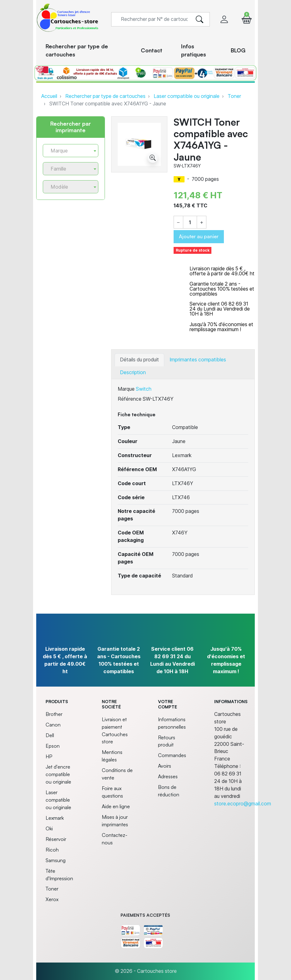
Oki (49, 828)
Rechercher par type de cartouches (105, 96)
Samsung (56, 860)
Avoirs (165, 766)
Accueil (49, 96)
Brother (54, 714)
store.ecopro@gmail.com (243, 804)
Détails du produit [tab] (139, 360)
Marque (126, 389)
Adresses (168, 776)
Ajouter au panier (199, 236)
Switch (144, 389)
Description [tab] (133, 372)
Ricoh (52, 850)
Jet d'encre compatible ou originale (58, 774)
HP (49, 756)
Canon (53, 725)
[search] (200, 19)
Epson (53, 746)
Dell (50, 735)
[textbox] (68, 151)
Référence (130, 399)
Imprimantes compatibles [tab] (198, 360)
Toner (234, 96)
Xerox (52, 899)
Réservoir (56, 839)
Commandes (172, 755)
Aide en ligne (116, 806)
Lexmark (55, 818)
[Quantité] (190, 223)
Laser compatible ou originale (187, 96)
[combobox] (71, 151)
